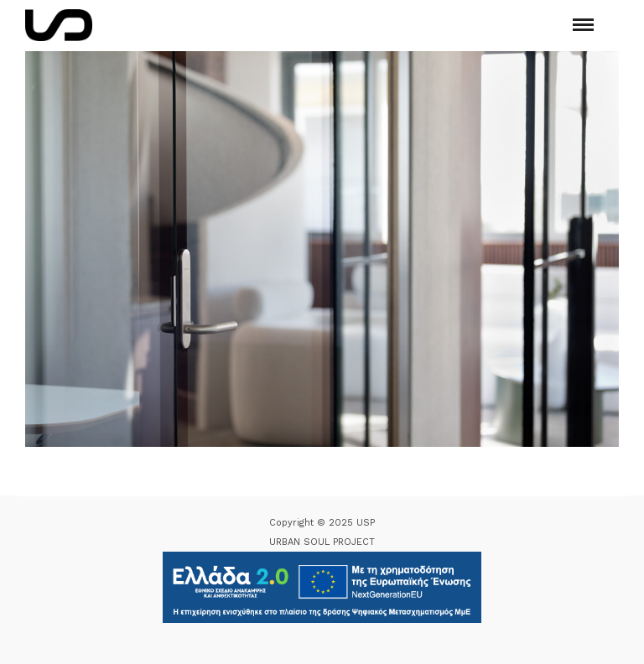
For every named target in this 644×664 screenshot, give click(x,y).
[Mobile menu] (583, 25)
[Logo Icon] (59, 25)
